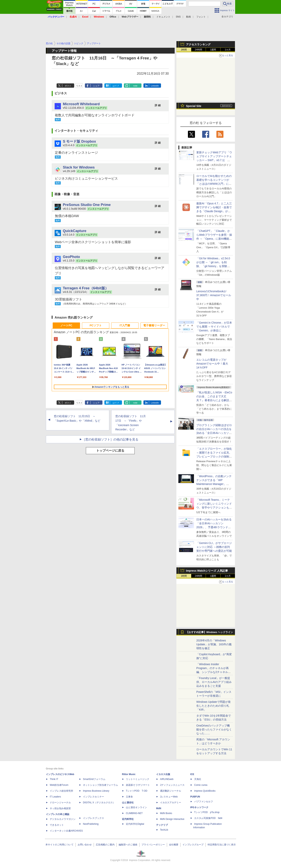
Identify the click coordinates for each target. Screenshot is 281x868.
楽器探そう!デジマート (138, 785)
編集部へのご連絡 (128, 845)
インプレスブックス (93, 818)
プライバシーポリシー (153, 845)
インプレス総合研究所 (61, 791)
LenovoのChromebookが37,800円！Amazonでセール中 (214, 295)
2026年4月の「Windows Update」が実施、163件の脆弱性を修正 (214, 644)
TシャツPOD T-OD (137, 791)
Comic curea (201, 785)
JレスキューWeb (169, 797)
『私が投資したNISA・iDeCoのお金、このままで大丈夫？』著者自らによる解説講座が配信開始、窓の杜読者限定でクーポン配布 (214, 400)
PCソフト (96, 325)
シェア (96, 86)
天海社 (198, 779)
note (135, 86)
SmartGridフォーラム (94, 779)
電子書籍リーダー (154, 325)
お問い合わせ (85, 845)
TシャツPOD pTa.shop (207, 812)
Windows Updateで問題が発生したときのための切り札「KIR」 (213, 706)
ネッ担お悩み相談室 (60, 808)
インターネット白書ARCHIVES (66, 831)
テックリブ (162, 825)
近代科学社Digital (135, 824)
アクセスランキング (198, 44)
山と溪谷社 (128, 803)
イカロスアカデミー (171, 803)
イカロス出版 (163, 774)
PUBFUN (195, 797)
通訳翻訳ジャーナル (171, 791)
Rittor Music (129, 774)
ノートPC (66, 325)
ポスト (68, 86)
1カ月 (228, 50)
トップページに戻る (110, 451)
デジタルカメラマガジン (63, 819)
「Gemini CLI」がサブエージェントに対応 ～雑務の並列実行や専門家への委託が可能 (214, 547)
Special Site (194, 106)
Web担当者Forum (59, 785)
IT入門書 (125, 325)
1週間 (213, 50)
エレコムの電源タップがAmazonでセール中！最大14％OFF (212, 364)
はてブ (116, 86)
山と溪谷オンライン (136, 807)
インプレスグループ (193, 845)
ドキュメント (163, 17)
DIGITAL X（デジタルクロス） (99, 803)
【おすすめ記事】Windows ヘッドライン (209, 632)
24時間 (198, 50)
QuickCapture (75, 231)
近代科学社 (128, 819)
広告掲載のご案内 (105, 845)
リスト (79, 86)
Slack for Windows (79, 167)
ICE (192, 774)
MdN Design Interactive (172, 819)
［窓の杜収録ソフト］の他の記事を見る (110, 439)
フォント (201, 17)
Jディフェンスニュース (172, 785)
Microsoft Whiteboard (81, 104)
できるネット (57, 825)
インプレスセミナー (93, 797)
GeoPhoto (71, 257)
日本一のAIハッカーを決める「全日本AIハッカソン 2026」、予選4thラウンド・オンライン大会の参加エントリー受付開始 (214, 527)
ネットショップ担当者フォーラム (100, 785)
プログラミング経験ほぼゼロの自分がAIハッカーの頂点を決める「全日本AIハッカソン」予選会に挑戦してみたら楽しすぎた (214, 433)
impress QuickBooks (205, 791)
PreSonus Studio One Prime (87, 205)
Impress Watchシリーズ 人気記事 (207, 571)
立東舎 (129, 797)
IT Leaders (55, 797)
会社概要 (174, 845)
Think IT (54, 779)
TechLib (164, 830)
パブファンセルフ (204, 802)
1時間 (184, 50)
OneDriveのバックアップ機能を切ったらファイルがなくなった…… (214, 729)
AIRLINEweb (167, 779)
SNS (178, 17)
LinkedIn (155, 86)
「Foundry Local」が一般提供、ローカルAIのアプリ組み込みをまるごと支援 (214, 682)
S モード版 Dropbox (79, 141)
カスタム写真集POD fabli (208, 818)
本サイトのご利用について (60, 845)
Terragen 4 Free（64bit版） (86, 288)
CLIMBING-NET (134, 813)
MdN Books (166, 813)
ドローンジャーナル (60, 803)
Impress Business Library (96, 791)
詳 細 (158, 105)
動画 (189, 17)
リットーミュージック (138, 779)
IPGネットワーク (199, 807)
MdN (159, 808)
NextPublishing (91, 824)
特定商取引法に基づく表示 (222, 845)
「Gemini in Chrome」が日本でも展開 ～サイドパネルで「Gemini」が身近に (214, 327)
